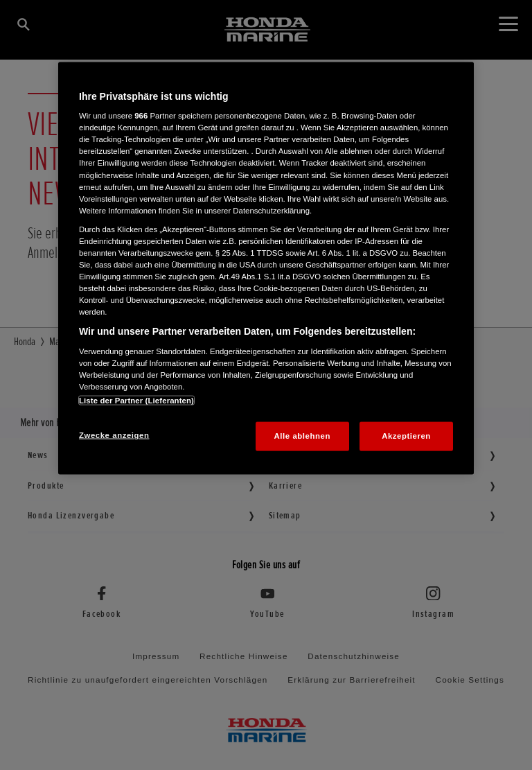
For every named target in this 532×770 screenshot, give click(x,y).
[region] (266, 268)
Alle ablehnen (302, 436)
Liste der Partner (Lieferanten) (136, 401)
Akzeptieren (406, 436)
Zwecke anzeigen (114, 435)
